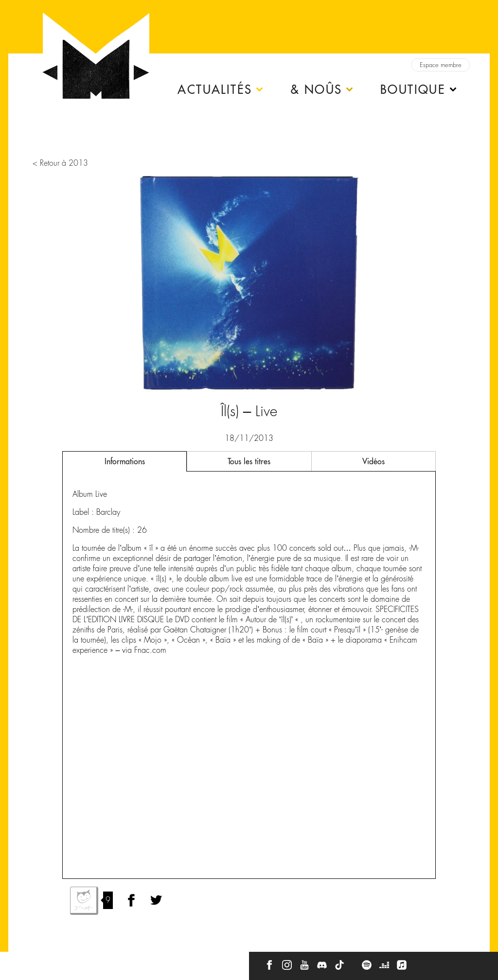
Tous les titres (249, 461)
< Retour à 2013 (60, 163)
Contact (26, 962)
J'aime (84, 901)
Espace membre (441, 65)
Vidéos (373, 461)
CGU (145, 962)
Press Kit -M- (107, 962)
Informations (125, 461)
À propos (64, 962)
